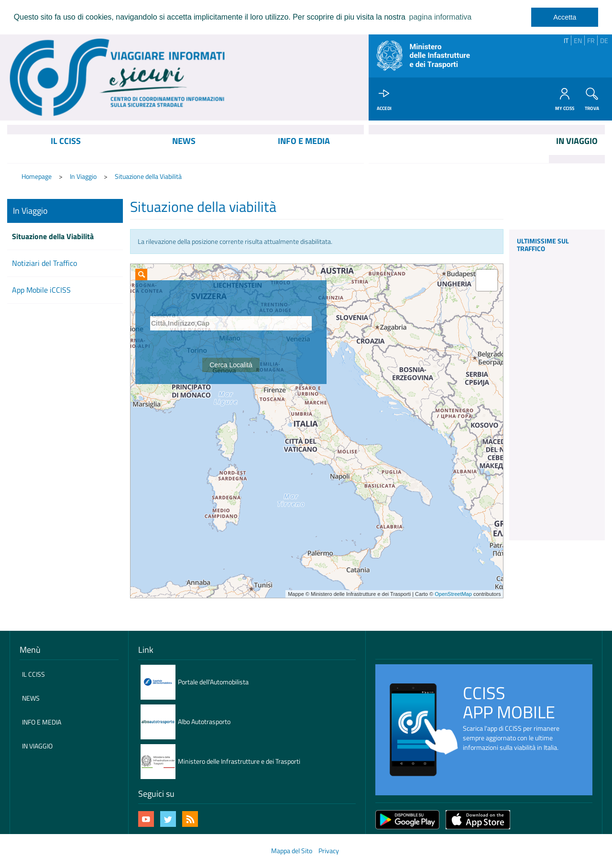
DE (604, 40)
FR (591, 40)
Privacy (329, 852)
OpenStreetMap (453, 595)
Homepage (37, 177)
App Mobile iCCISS (41, 291)
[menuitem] (66, 149)
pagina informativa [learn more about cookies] (440, 17)
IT (566, 40)
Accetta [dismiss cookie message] (565, 17)
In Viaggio (83, 177)
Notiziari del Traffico (44, 264)
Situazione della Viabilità (148, 177)
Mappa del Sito (292, 852)
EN (578, 40)
